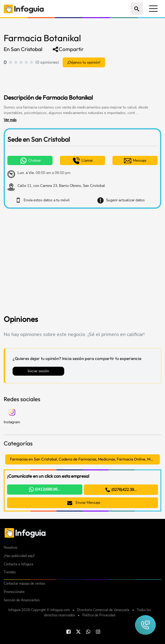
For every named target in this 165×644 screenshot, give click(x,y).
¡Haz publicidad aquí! (19, 556)
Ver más (10, 120)
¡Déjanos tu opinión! (84, 62)
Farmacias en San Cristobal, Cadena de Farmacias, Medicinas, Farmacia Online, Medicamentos (85, 459)
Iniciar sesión (38, 371)
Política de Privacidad (99, 615)
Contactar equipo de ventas (24, 584)
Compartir (68, 49)
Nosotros (10, 548)
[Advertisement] (76, 81)
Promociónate (14, 592)
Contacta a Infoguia (18, 564)
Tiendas (10, 572)
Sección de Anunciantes (22, 600)
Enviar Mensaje (84, 503)
